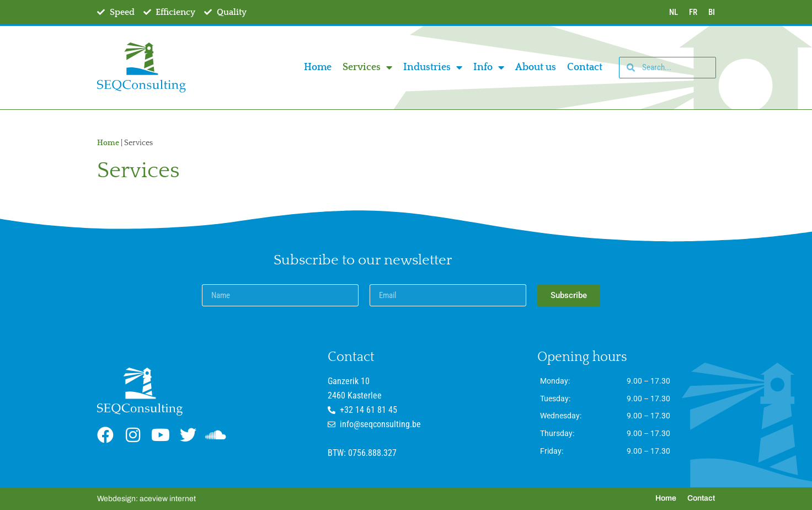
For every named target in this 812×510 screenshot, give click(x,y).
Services (367, 67)
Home (318, 67)
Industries (433, 67)
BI (712, 12)
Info (489, 67)
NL (674, 12)
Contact (585, 67)
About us (536, 67)
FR (693, 12)
